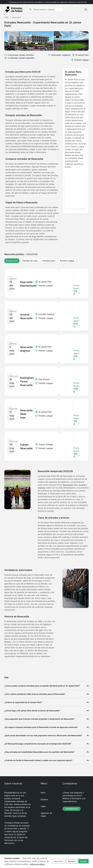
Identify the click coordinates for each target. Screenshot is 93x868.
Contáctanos (72, 809)
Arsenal (82, 485)
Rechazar (72, 861)
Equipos (44, 799)
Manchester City (70, 485)
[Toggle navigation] (86, 9)
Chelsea (41, 488)
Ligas (43, 806)
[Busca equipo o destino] (48, 9)
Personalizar (58, 861)
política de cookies (37, 864)
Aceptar (84, 861)
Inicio (43, 793)
